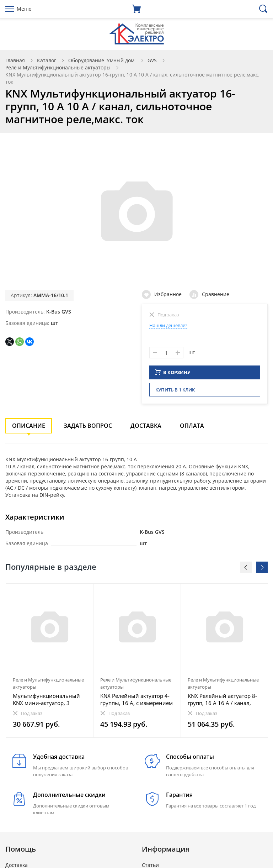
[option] (50, 663)
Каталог (47, 60)
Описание (29, 428)
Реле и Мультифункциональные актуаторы (58, 67)
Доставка (146, 428)
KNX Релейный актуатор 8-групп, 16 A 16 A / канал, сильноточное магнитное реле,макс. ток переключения (222, 701)
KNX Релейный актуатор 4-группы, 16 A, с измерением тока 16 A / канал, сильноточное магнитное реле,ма (136, 701)
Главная (15, 60)
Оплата (192, 428)
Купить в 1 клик (175, 392)
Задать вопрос (88, 428)
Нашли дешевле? (168, 325)
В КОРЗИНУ (173, 374)
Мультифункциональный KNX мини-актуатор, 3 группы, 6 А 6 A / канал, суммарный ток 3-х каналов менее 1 (49, 701)
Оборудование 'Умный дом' (102, 60)
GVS (152, 60)
